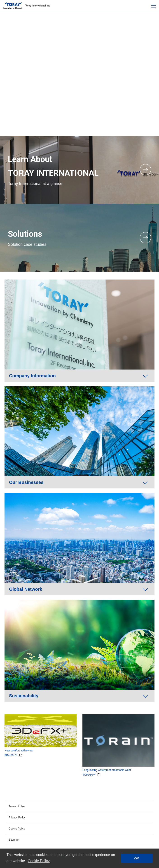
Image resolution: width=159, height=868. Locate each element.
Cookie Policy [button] (39, 861)
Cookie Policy (17, 829)
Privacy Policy (17, 818)
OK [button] (137, 858)
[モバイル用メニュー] (153, 6)
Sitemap (14, 840)
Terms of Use (17, 806)
